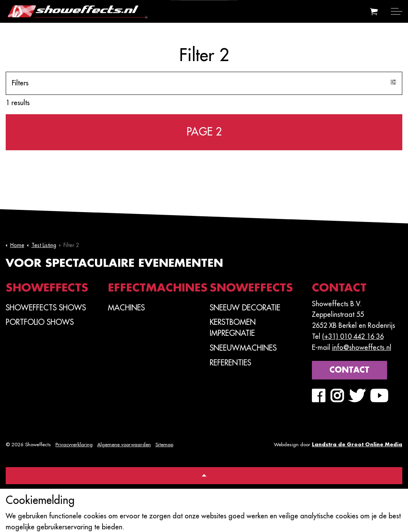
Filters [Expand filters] (204, 83)
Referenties (230, 363)
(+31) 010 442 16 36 (353, 337)
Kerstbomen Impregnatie (233, 328)
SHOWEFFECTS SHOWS (46, 308)
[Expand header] (397, 11)
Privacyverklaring (74, 445)
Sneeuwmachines (243, 348)
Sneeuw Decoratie (245, 308)
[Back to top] (204, 476)
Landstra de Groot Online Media (357, 445)
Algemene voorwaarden (124, 445)
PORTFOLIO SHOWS (40, 322)
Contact (349, 370)
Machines (126, 308)
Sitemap (164, 445)
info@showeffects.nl (362, 348)
